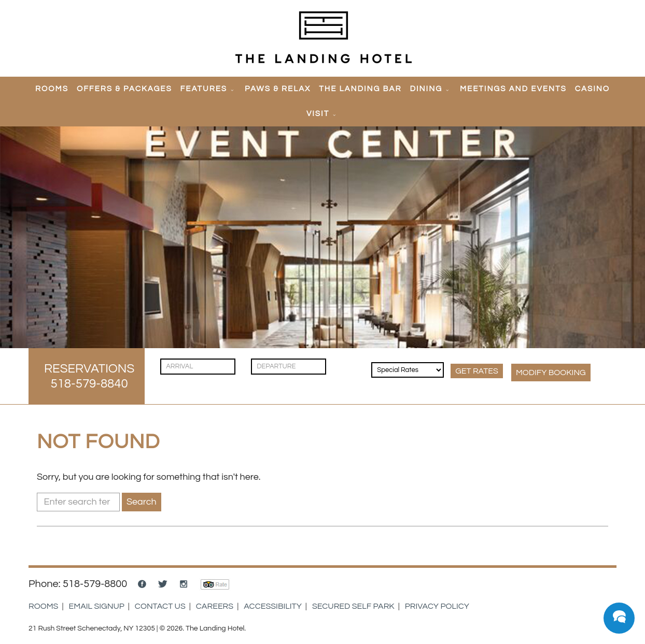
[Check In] (198, 367)
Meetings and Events (513, 89)
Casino (592, 89)
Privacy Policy (437, 606)
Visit (318, 114)
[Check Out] (289, 367)
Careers (215, 606)
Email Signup (97, 606)
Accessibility (273, 606)
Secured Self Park (353, 606)
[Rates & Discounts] (408, 370)
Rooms (52, 89)
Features (204, 89)
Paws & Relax (278, 89)
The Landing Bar (360, 89)
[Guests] (350, 361)
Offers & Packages (124, 89)
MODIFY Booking (551, 373)
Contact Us (160, 606)
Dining (426, 89)
